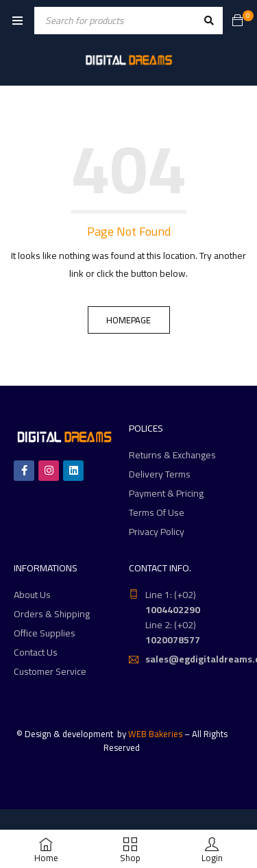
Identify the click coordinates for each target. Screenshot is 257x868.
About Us (32, 595)
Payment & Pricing (166, 493)
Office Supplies (45, 633)
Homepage (128, 320)
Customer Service (50, 671)
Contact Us (36, 652)
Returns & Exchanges (172, 455)
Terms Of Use (157, 512)
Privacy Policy (157, 532)
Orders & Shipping (52, 614)
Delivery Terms (160, 474)
